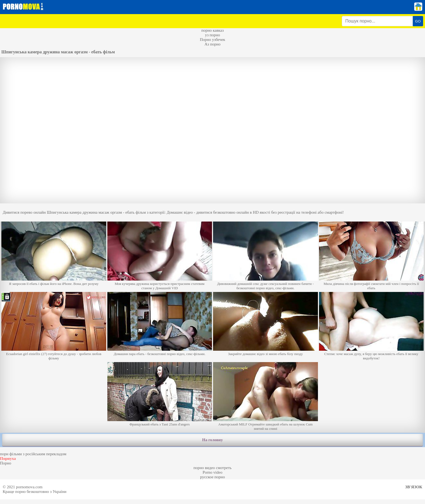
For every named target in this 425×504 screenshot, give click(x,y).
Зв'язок (414, 487)
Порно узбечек (212, 40)
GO (418, 21)
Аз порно (212, 44)
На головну (212, 440)
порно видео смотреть (213, 468)
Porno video (213, 472)
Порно (6, 463)
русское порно (212, 477)
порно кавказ (213, 30)
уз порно (212, 35)
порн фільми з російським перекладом (33, 454)
